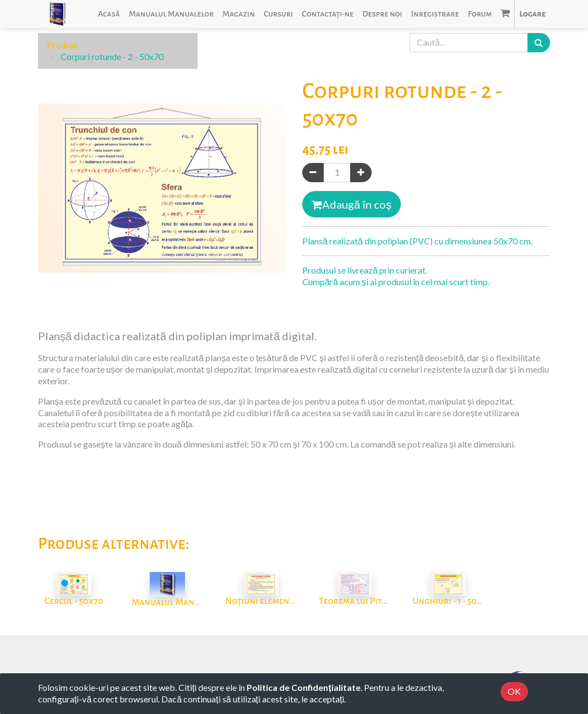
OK (514, 691)
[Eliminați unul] (313, 173)
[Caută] (539, 43)
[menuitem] (109, 14)
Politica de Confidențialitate (303, 687)
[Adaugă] (361, 173)
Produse (62, 45)
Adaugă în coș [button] (352, 204)
